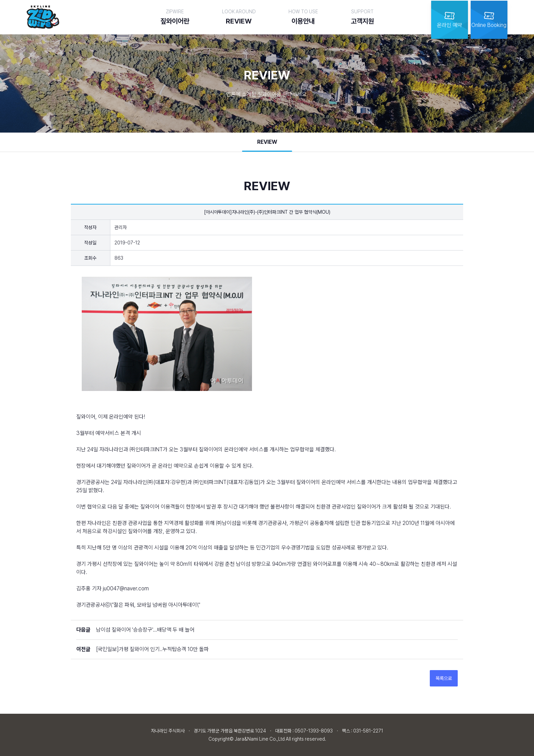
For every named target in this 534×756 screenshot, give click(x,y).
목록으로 (444, 678)
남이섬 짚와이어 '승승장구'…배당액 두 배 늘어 (145, 630)
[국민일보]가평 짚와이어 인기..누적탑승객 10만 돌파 (152, 649)
